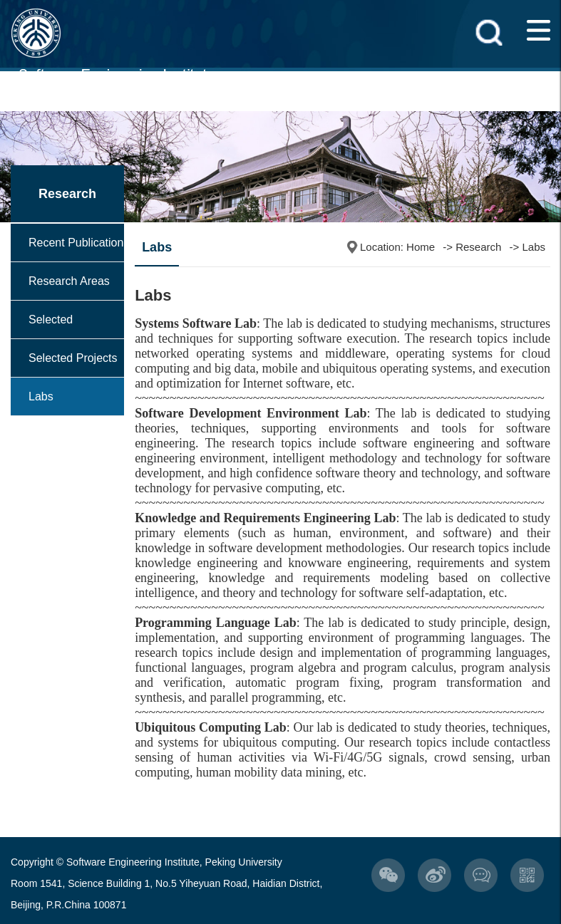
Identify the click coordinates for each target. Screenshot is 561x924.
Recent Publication (76, 243)
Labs (41, 396)
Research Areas (69, 281)
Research (478, 247)
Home (421, 247)
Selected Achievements (65, 338)
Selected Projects (73, 358)
